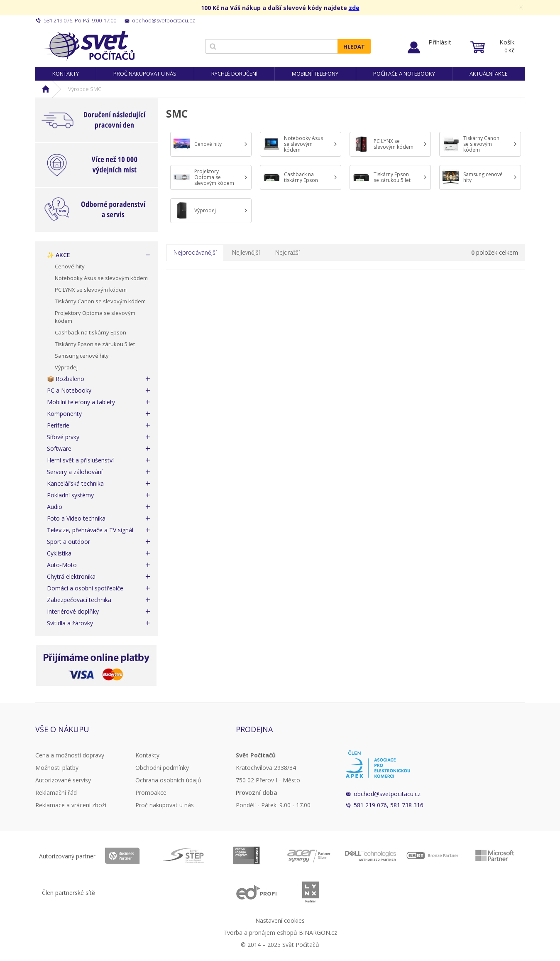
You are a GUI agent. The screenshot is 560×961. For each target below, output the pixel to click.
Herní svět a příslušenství (80, 460)
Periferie (58, 425)
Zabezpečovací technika (79, 600)
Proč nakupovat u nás (145, 74)
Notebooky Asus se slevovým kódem (101, 278)
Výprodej (66, 367)
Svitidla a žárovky (70, 623)
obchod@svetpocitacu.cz (387, 794)
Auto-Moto (62, 565)
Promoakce (151, 793)
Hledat (354, 47)
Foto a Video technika (76, 518)
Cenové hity (70, 266)
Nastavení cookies (280, 920)
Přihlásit (440, 42)
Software (59, 449)
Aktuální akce (489, 74)
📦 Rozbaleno (66, 379)
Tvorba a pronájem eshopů (260, 933)
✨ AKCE (59, 255)
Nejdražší (287, 252)
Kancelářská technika (75, 483)
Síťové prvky (63, 437)
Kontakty (66, 74)
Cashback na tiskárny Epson (90, 332)
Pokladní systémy (70, 495)
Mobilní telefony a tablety (81, 402)
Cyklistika (59, 553)
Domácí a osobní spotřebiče (85, 588)
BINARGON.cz (318, 933)
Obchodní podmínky (162, 768)
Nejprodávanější (195, 252)
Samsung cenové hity (82, 356)
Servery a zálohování (75, 472)
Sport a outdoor (68, 542)
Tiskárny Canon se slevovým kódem (100, 301)
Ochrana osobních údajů (168, 780)
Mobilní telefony (315, 74)
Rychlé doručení (234, 74)
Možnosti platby (57, 768)
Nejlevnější (246, 252)
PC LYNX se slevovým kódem (91, 290)
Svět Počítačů (89, 46)
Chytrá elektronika (71, 576)
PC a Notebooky (69, 390)
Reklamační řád (56, 793)
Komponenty (64, 414)
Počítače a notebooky (404, 74)
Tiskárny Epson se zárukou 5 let (95, 344)
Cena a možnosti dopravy (70, 755)
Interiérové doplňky (73, 611)
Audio (55, 507)
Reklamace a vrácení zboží (71, 805)
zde (354, 8)
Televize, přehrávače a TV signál (90, 530)
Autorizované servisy (63, 780)
